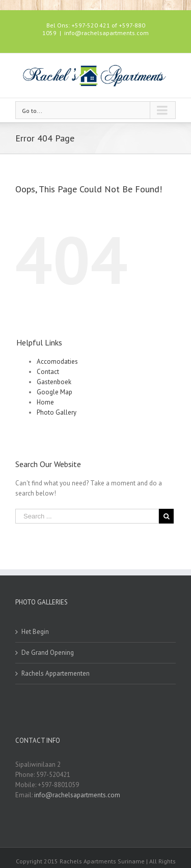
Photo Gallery (57, 412)
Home (45, 402)
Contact (48, 372)
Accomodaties (57, 361)
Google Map (54, 392)
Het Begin (35, 632)
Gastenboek (54, 382)
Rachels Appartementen (56, 673)
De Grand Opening (48, 653)
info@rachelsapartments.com (106, 33)
